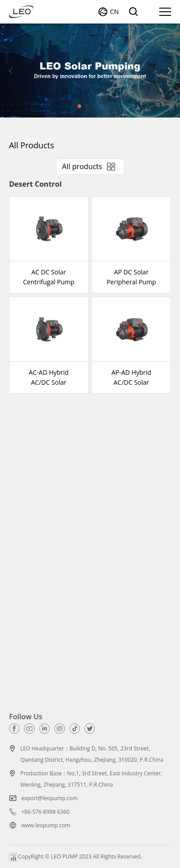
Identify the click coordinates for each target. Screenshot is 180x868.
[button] (169, 71)
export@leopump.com (49, 798)
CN (114, 12)
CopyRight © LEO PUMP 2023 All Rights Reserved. (76, 856)
